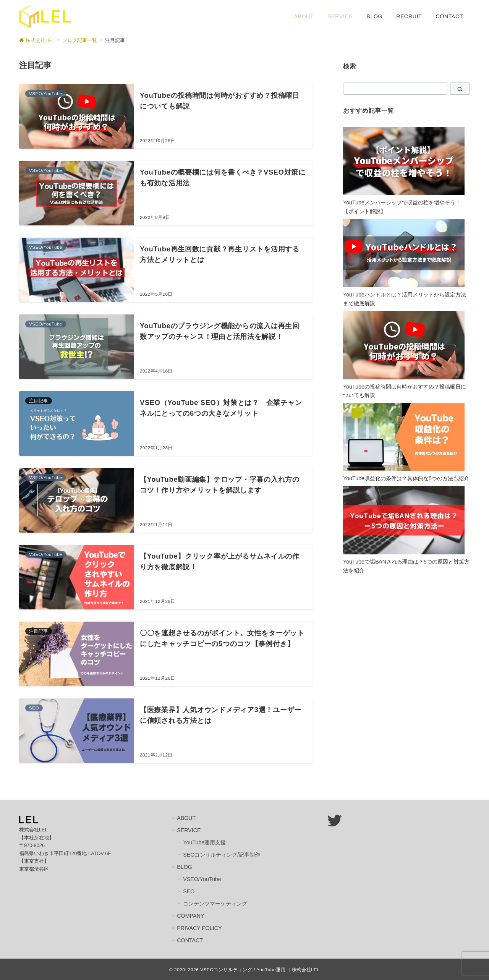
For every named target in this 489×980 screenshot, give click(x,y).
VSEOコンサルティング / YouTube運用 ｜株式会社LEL (260, 969)
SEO (189, 891)
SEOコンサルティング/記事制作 (222, 855)
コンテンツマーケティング (215, 904)
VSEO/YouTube (202, 879)
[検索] (460, 89)
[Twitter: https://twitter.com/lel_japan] (334, 820)
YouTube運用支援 (204, 842)
